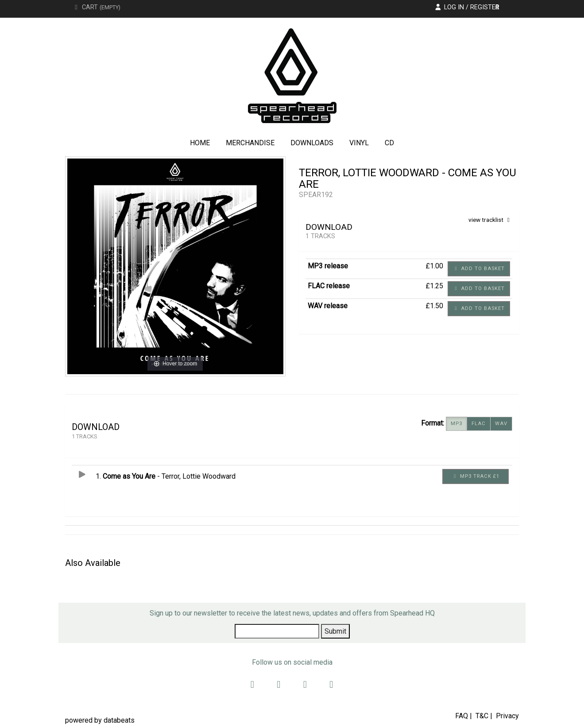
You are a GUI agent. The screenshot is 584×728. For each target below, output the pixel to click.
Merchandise (250, 143)
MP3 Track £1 (476, 476)
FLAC (479, 424)
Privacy (507, 716)
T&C (482, 716)
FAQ (462, 716)
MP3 (456, 424)
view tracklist (490, 220)
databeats (119, 720)
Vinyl (359, 143)
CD (389, 143)
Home (200, 143)
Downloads (312, 143)
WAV (501, 424)
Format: (433, 423)
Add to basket (479, 269)
